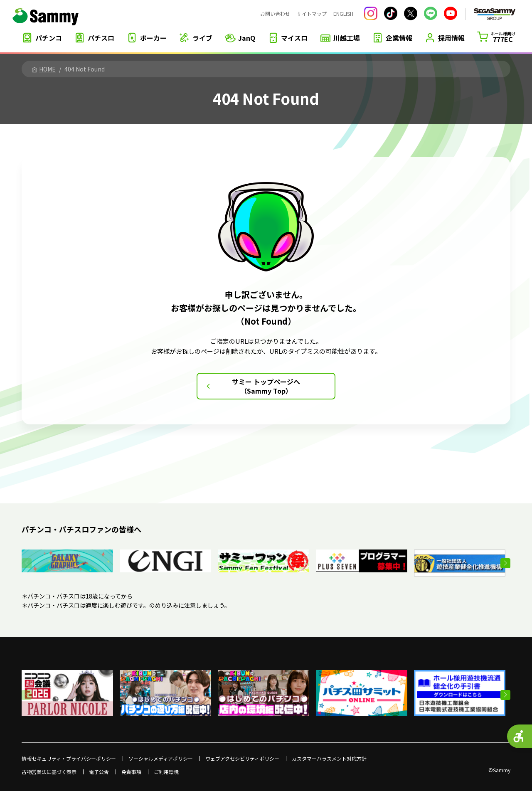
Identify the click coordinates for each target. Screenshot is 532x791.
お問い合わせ (275, 14)
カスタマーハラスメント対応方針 (329, 759)
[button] (505, 563)
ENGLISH (343, 14)
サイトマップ (312, 14)
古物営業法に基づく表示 (49, 772)
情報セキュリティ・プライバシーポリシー (69, 759)
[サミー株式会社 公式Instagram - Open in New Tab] (371, 13)
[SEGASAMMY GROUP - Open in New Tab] (495, 14)
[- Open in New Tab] (67, 554)
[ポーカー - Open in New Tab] (147, 38)
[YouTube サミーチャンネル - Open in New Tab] (451, 13)
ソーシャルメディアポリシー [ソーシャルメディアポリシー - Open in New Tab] (161, 759)
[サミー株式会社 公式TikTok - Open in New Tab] (391, 13)
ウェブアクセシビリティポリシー (242, 759)
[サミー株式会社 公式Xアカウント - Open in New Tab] (411, 14)
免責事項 (131, 772)
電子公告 (99, 772)
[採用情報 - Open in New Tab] (445, 38)
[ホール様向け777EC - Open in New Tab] (496, 37)
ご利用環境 (166, 772)
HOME (44, 69)
